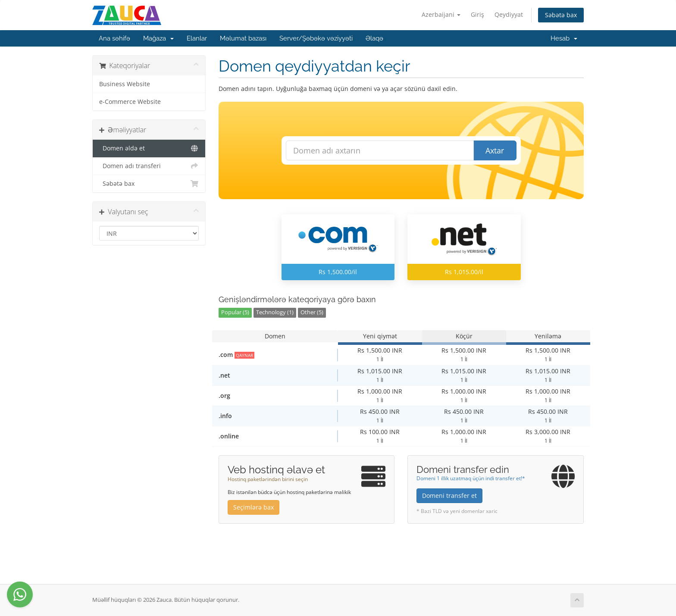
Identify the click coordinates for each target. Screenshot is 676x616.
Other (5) (312, 312)
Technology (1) (275, 312)
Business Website (125, 84)
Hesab (564, 38)
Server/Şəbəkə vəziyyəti (316, 38)
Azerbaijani (441, 14)
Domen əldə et (149, 148)
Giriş (477, 14)
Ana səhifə (114, 38)
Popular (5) (235, 312)
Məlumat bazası (243, 38)
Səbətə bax (561, 15)
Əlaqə (374, 38)
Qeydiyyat (509, 14)
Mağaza (158, 38)
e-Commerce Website (130, 102)
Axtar (495, 150)
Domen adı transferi (149, 166)
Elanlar (197, 38)
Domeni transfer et (449, 496)
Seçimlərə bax (253, 507)
